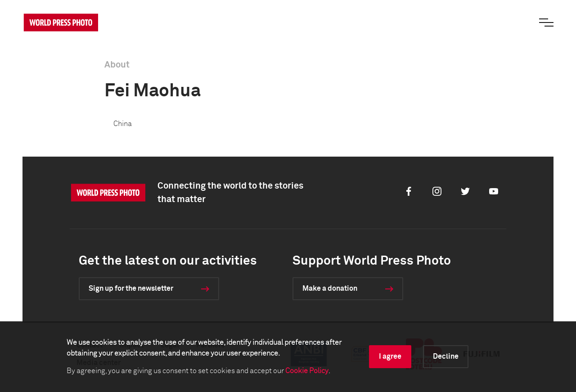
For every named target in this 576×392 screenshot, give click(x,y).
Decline (446, 356)
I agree (390, 356)
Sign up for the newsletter (131, 288)
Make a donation (330, 288)
